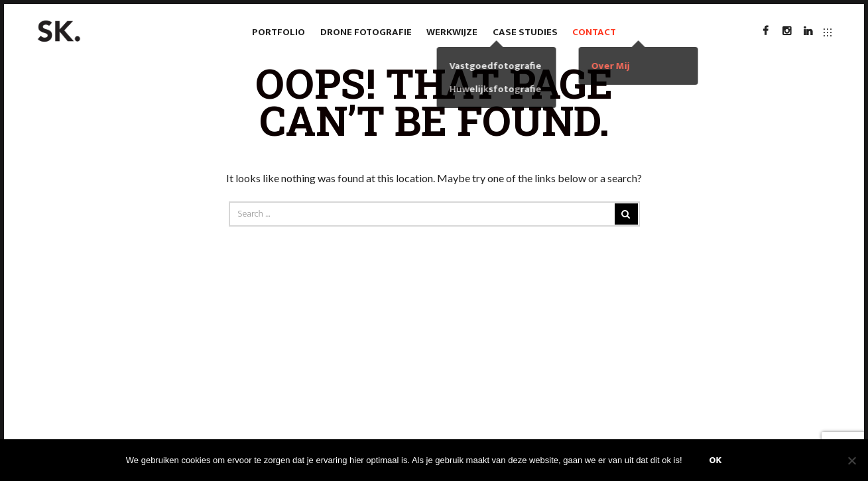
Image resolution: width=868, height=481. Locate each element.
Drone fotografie (366, 32)
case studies (525, 32)
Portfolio (279, 32)
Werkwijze (452, 32)
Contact (594, 32)
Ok (716, 460)
